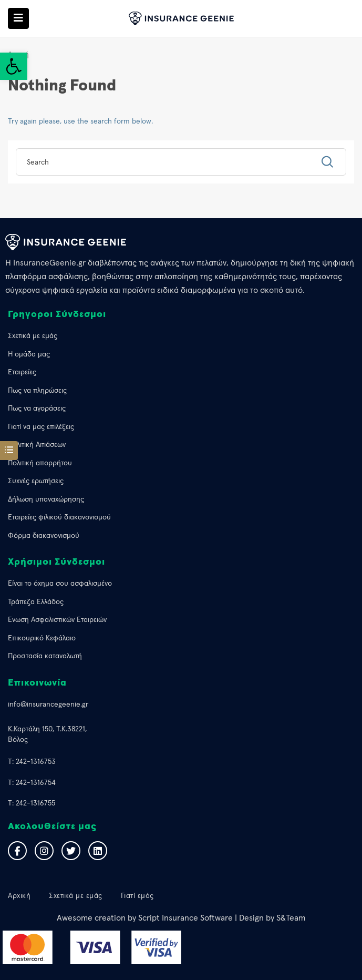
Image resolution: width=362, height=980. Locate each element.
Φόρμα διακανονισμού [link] (44, 535)
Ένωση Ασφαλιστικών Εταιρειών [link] (57, 619)
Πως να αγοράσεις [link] (37, 408)
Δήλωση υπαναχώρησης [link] (46, 499)
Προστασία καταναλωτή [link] (45, 656)
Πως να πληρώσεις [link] (37, 390)
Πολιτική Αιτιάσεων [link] (37, 444)
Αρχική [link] (19, 895)
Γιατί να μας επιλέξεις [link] (41, 426)
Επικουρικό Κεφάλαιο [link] (42, 638)
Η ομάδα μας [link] (29, 354)
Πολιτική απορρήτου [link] (40, 463)
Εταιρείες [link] (22, 372)
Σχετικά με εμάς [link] (33, 335)
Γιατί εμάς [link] (137, 895)
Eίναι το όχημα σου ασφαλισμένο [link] (60, 583)
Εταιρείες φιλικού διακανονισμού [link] (59, 517)
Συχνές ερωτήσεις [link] (36, 481)
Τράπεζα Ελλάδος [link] (36, 601)
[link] (14, 66)
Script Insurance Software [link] (185, 917)
